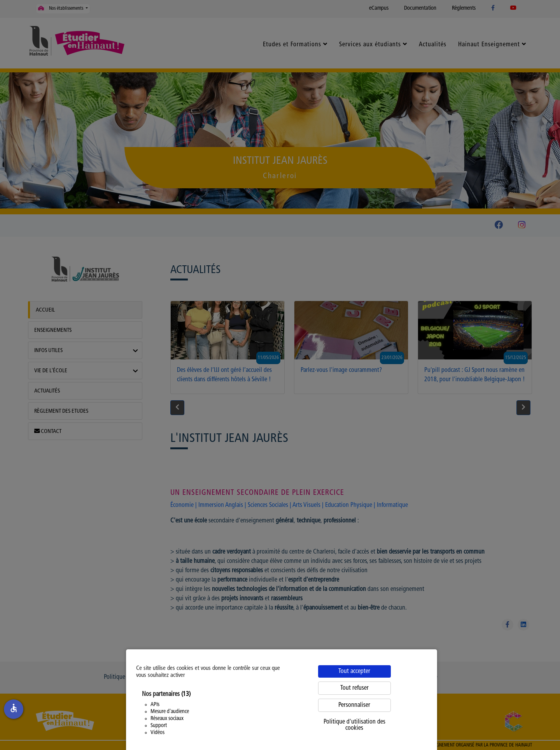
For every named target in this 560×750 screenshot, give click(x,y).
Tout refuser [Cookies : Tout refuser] (354, 688)
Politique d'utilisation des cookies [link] (354, 725)
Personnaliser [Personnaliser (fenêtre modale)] (354, 705)
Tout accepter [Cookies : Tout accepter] (354, 671)
